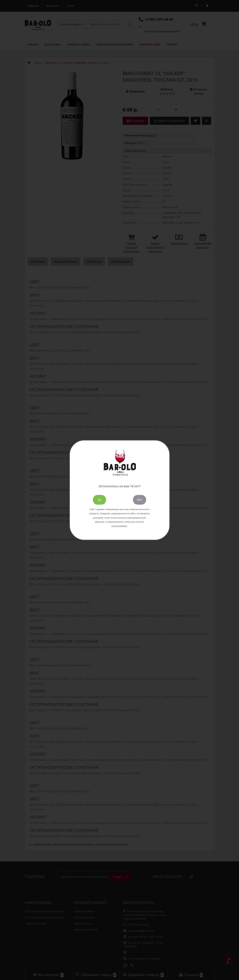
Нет (140, 500)
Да (99, 500)
